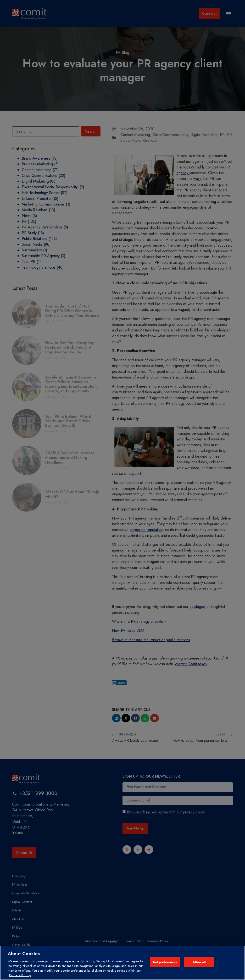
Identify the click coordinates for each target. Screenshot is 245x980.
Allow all (199, 962)
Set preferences (165, 962)
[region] (122, 963)
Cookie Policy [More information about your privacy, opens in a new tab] (20, 975)
